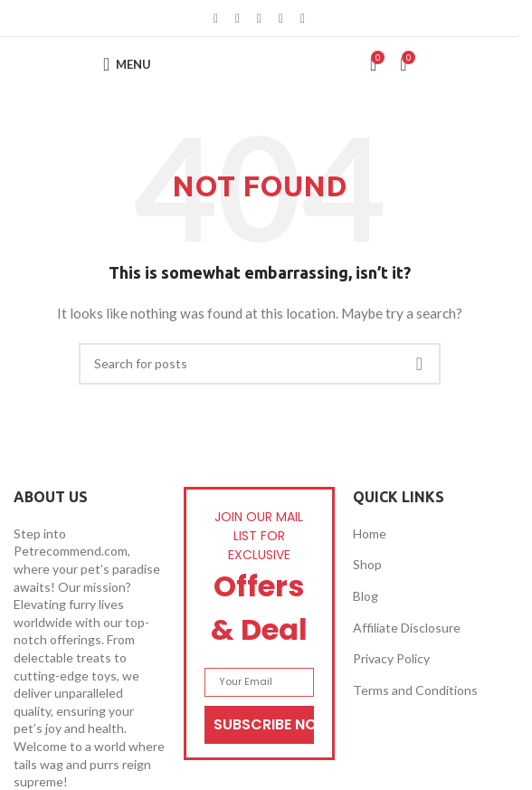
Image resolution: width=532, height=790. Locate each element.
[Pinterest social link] (260, 19)
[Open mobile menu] (127, 64)
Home (370, 533)
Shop (367, 564)
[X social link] (238, 19)
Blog (366, 596)
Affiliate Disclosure (407, 628)
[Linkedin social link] (281, 19)
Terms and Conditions (415, 690)
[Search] (260, 364)
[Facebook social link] (216, 19)
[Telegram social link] (303, 19)
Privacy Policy (391, 658)
